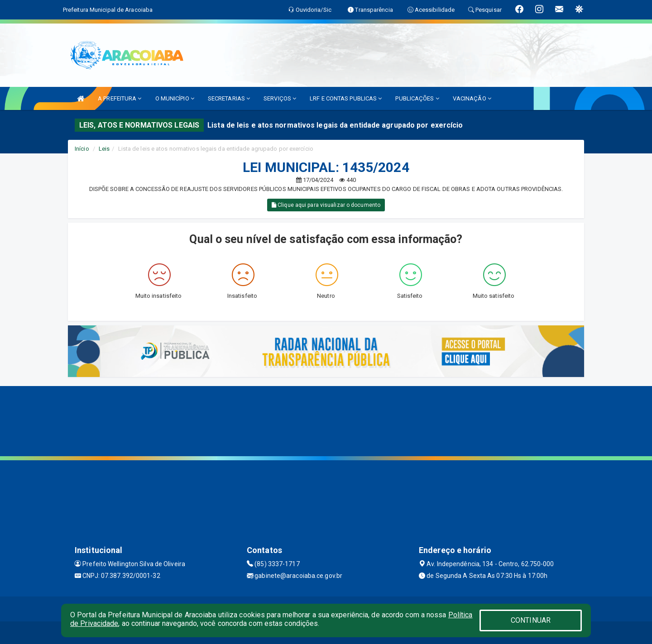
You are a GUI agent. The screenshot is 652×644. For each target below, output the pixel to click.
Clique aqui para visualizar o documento (326, 205)
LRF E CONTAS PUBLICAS (346, 98)
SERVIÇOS (280, 98)
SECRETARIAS (229, 98)
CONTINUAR (531, 620)
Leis (104, 149)
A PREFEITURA (120, 98)
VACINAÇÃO (472, 98)
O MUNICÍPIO (175, 98)
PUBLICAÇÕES (417, 98)
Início (82, 149)
